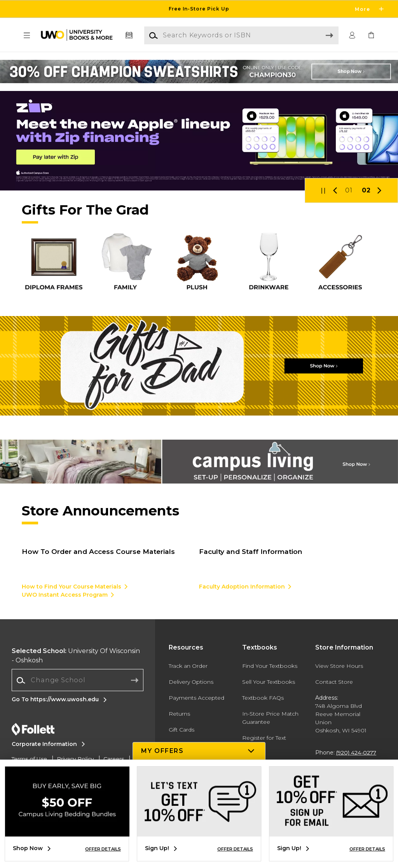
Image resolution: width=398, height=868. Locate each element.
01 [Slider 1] (349, 190)
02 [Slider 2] (366, 190)
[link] (371, 36)
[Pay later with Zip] (199, 141)
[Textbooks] (129, 36)
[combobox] (78, 680)
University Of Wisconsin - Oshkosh (76, 656)
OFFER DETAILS (103, 849)
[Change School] (78, 680)
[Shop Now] (199, 366)
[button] (27, 36)
